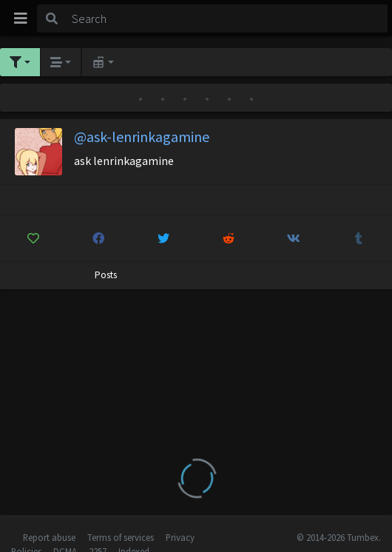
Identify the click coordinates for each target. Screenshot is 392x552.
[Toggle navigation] (21, 18)
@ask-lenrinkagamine (142, 137)
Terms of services (121, 537)
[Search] (227, 18)
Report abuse (49, 537)
